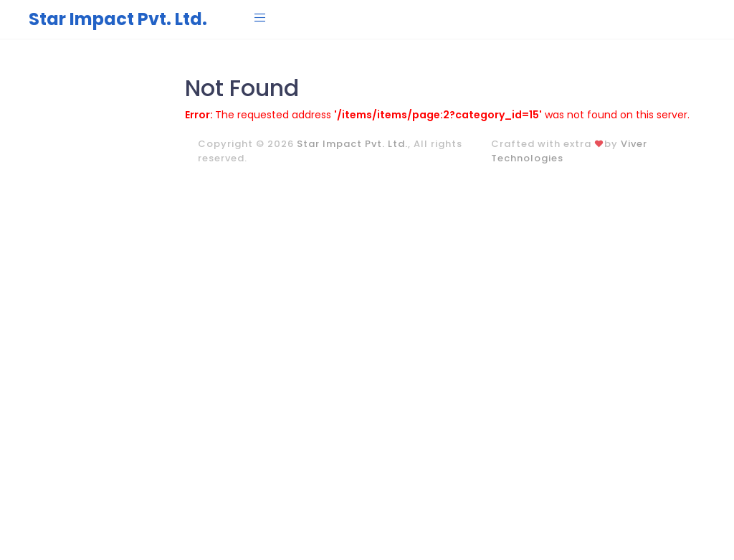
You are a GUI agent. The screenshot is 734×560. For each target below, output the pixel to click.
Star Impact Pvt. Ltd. (118, 19)
